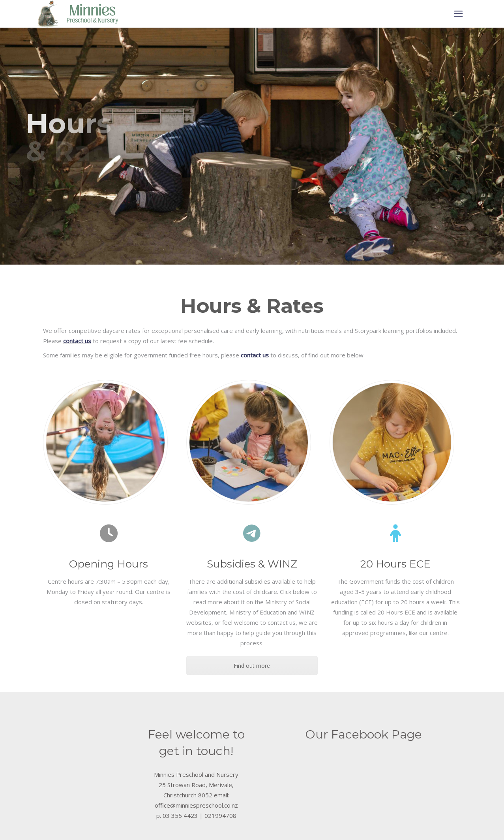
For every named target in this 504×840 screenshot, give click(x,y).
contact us (77, 341)
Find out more (252, 666)
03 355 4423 (180, 816)
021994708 (220, 816)
